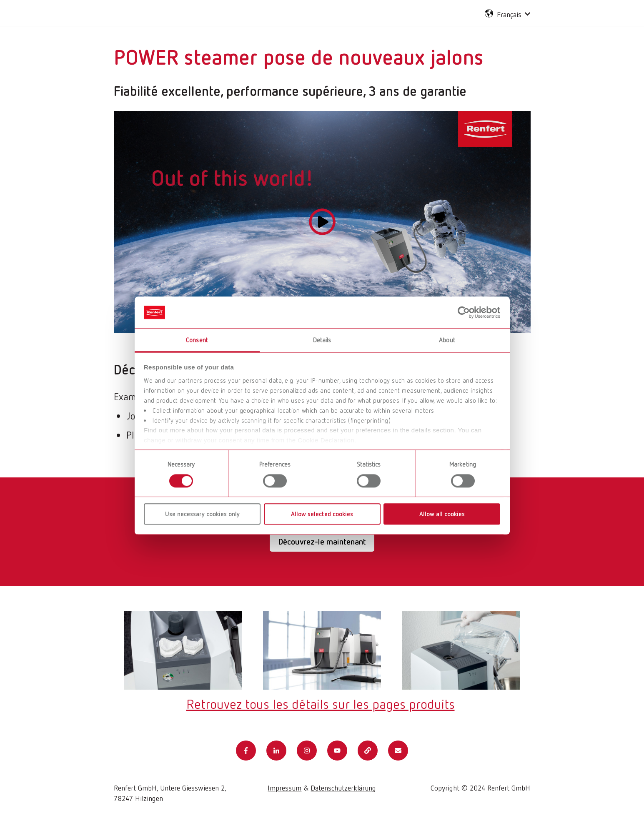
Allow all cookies (442, 514)
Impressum (284, 788)
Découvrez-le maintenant (322, 541)
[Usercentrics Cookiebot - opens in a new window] (464, 312)
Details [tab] (322, 340)
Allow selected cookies (322, 514)
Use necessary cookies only (202, 514)
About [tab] (447, 340)
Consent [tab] (197, 340)
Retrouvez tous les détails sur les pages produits (321, 704)
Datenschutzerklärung (343, 788)
